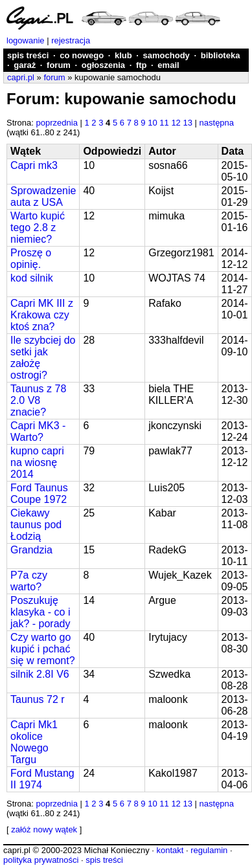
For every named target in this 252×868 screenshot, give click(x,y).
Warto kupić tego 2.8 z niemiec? (38, 228)
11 (164, 123)
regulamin (209, 850)
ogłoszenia (103, 65)
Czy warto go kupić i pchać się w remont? (43, 649)
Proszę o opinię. (31, 259)
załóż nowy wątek (44, 829)
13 (187, 123)
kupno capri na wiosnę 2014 (37, 462)
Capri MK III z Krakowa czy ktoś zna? (42, 315)
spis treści (28, 55)
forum (59, 65)
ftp (142, 65)
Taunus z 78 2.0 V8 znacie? (38, 400)
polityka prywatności (41, 860)
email (168, 65)
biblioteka (221, 55)
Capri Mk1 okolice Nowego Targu (34, 742)
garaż (25, 65)
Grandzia (31, 550)
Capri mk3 (34, 165)
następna (217, 123)
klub (123, 55)
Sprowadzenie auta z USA (43, 196)
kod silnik (32, 278)
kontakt (170, 850)
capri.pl (21, 77)
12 (176, 123)
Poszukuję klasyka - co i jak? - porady (40, 612)
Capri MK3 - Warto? (38, 431)
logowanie (26, 40)
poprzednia (57, 123)
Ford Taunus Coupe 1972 (39, 494)
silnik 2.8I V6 (40, 674)
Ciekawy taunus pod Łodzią (36, 525)
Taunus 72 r (38, 699)
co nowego (82, 55)
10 (152, 123)
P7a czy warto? (29, 581)
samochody (166, 55)
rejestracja (71, 40)
